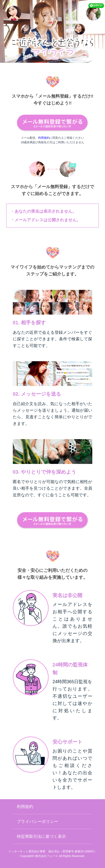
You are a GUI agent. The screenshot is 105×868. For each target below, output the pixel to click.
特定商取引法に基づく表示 (41, 836)
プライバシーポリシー (38, 821)
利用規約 (44, 138)
